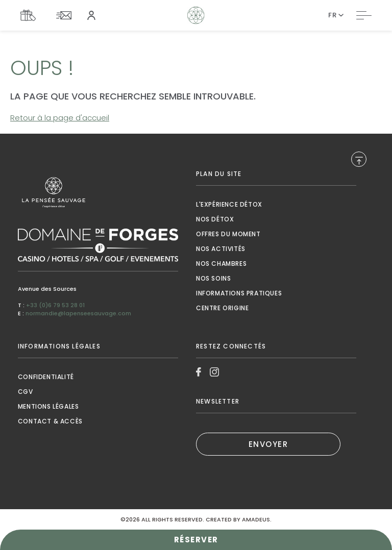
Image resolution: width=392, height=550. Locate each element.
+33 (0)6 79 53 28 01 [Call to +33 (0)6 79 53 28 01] (55, 305)
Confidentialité (46, 377)
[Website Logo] (196, 15)
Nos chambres (221, 264)
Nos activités (221, 249)
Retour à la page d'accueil (60, 118)
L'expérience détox (229, 204)
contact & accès (50, 421)
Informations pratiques (239, 293)
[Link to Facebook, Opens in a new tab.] (199, 372)
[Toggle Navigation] (364, 15)
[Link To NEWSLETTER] (66, 15)
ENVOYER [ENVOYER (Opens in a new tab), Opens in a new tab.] (268, 444)
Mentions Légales (48, 406)
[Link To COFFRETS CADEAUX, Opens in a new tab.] (31, 15)
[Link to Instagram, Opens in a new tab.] (214, 372)
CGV (26, 392)
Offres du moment (228, 234)
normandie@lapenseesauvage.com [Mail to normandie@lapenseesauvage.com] (78, 313)
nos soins (213, 278)
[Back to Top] (359, 159)
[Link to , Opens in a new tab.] (98, 192)
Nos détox (215, 219)
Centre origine (222, 308)
